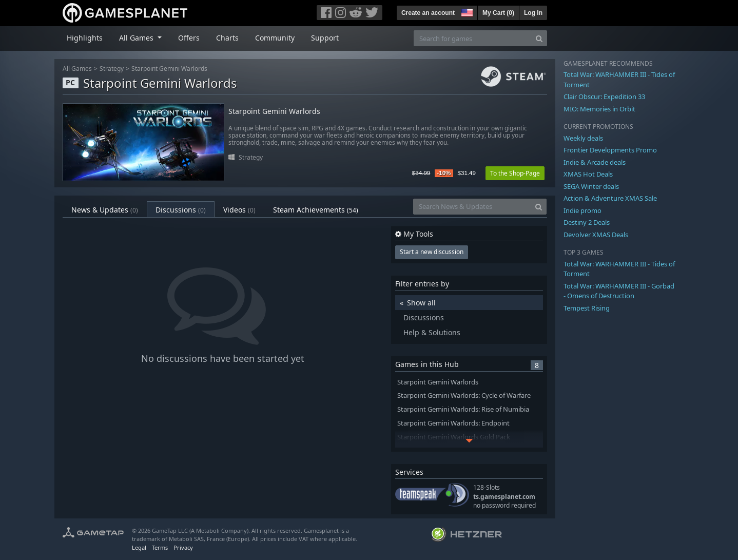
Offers (189, 38)
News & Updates (105, 210)
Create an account (428, 13)
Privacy (183, 547)
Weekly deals (583, 138)
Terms (160, 547)
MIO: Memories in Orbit (599, 109)
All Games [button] (137, 38)
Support (325, 38)
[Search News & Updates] (472, 207)
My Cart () (498, 13)
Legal (139, 547)
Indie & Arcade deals (595, 162)
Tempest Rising (587, 308)
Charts (227, 38)
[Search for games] (473, 38)
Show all (421, 303)
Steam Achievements (316, 210)
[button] (466, 11)
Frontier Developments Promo (610, 150)
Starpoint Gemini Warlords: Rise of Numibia (463, 409)
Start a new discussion (432, 252)
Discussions (181, 210)
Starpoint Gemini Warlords (169, 69)
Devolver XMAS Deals (596, 235)
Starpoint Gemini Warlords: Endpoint (453, 423)
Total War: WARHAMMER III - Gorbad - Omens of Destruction (619, 291)
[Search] (539, 38)
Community (275, 38)
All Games (77, 69)
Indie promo (582, 210)
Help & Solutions (432, 332)
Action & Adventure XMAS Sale (610, 198)
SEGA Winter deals (591, 186)
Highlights (85, 38)
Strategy (112, 69)
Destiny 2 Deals (587, 222)
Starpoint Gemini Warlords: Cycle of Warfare (464, 395)
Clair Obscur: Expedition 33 (604, 96)
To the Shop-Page (515, 173)
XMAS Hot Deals (588, 174)
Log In (533, 13)
